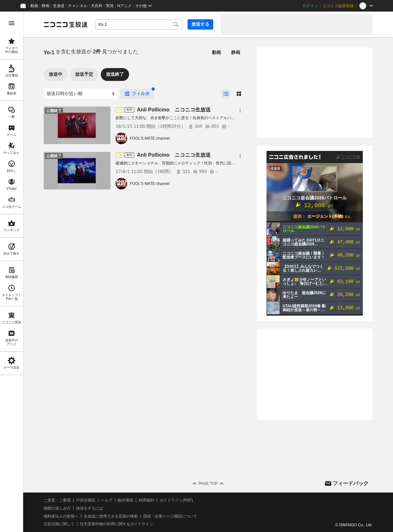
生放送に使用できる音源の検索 (111, 516)
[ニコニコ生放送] (65, 24)
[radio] (226, 94)
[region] (12, 272)
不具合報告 (86, 500)
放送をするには (90, 508)
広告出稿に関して (59, 524)
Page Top (208, 484)
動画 (34, 6)
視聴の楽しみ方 (57, 508)
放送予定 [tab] (84, 74)
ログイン (310, 6)
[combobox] (139, 24)
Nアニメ (124, 6)
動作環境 (126, 500)
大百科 (97, 6)
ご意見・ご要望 (57, 500)
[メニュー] (240, 110)
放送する (200, 24)
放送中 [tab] (56, 74)
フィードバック (351, 483)
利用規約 (146, 500)
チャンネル (78, 6)
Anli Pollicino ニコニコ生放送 (174, 110)
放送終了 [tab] (115, 74)
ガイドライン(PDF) (176, 500)
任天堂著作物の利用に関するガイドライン (117, 524)
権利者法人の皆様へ (61, 516)
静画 (46, 6)
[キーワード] (139, 24)
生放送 (59, 6)
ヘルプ (107, 500)
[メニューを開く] (12, 23)
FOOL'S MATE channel (150, 138)
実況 (110, 6)
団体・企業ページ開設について (170, 516)
